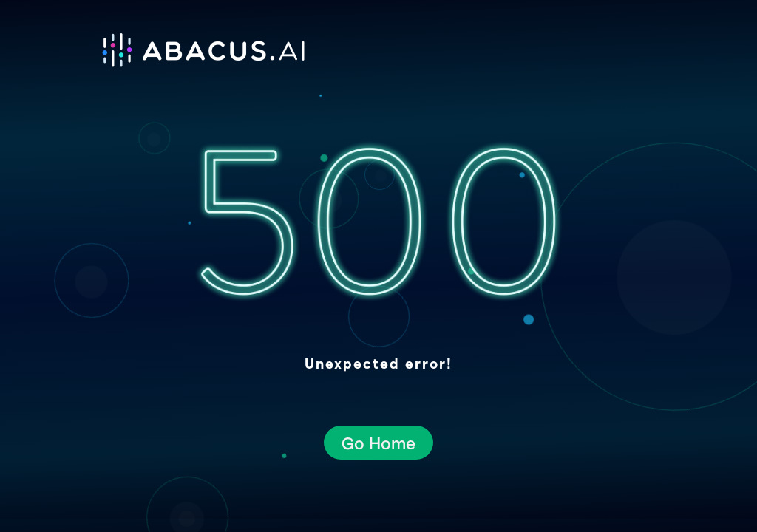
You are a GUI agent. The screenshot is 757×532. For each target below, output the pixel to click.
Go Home (378, 442)
